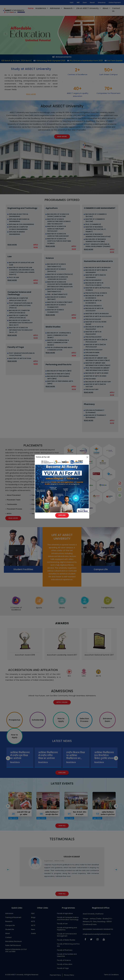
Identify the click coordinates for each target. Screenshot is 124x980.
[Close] (87, 457)
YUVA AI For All (43, 457)
